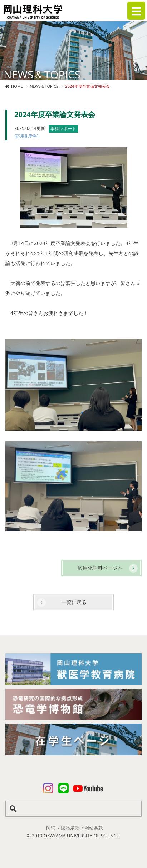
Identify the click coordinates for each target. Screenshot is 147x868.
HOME (17, 86)
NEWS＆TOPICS (44, 86)
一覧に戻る (74, 602)
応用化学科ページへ (100, 568)
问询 (51, 828)
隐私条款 (70, 828)
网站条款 (94, 828)
